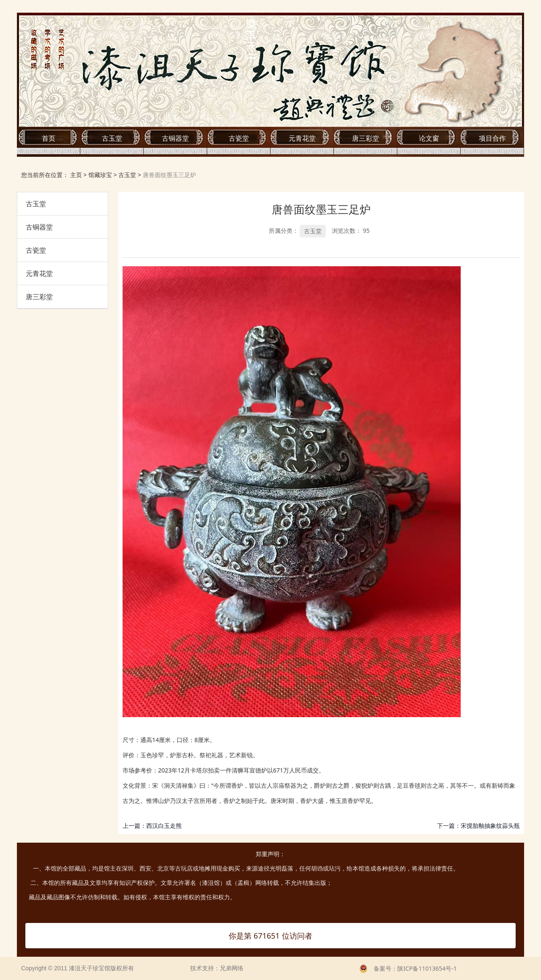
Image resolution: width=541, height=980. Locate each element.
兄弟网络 (232, 968)
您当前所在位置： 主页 (52, 175)
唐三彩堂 (366, 138)
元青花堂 (302, 138)
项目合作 (492, 138)
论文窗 (429, 138)
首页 (49, 138)
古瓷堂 (239, 138)
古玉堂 (112, 138)
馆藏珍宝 (100, 175)
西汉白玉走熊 (164, 826)
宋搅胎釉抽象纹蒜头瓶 (490, 826)
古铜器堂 (175, 138)
